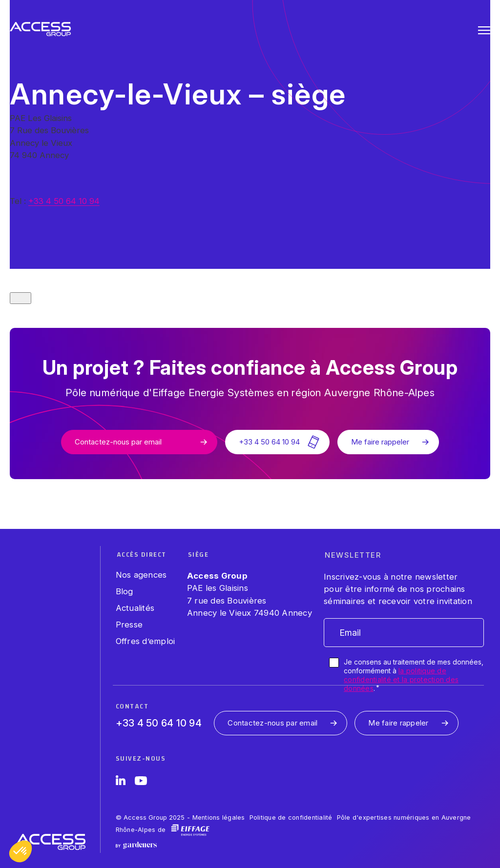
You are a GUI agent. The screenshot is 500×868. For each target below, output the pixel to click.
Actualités (135, 608)
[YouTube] (141, 782)
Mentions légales (219, 818)
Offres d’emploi (146, 641)
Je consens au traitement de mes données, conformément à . (414, 675)
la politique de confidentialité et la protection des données (401, 679)
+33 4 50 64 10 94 (64, 201)
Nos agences (141, 575)
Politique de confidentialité (291, 818)
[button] (21, 851)
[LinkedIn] (121, 782)
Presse (129, 625)
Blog (125, 591)
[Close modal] (21, 298)
